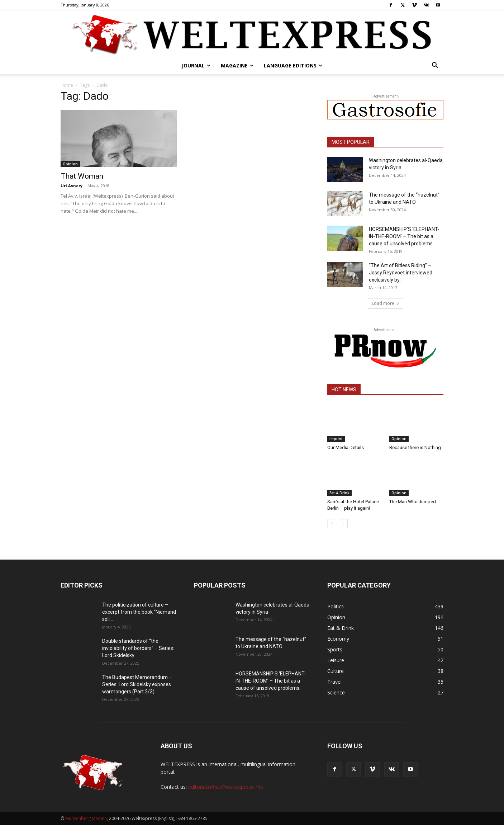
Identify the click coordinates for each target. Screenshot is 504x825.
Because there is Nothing (415, 447)
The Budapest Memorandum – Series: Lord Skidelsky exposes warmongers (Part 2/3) (137, 684)
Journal (196, 65)
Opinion (70, 164)
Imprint (336, 439)
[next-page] (343, 524)
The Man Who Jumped (413, 502)
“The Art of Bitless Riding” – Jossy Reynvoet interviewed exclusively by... (401, 273)
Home (67, 85)
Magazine (237, 65)
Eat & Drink (339, 493)
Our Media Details (346, 447)
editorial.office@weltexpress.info (226, 787)
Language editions (293, 65)
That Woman (82, 176)
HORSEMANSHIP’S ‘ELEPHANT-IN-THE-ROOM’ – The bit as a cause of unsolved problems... (404, 236)
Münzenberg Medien (86, 818)
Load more (386, 303)
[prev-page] (332, 524)
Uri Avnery (72, 186)
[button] (435, 66)
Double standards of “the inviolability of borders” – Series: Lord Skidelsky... (138, 648)
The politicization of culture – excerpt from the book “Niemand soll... (139, 612)
